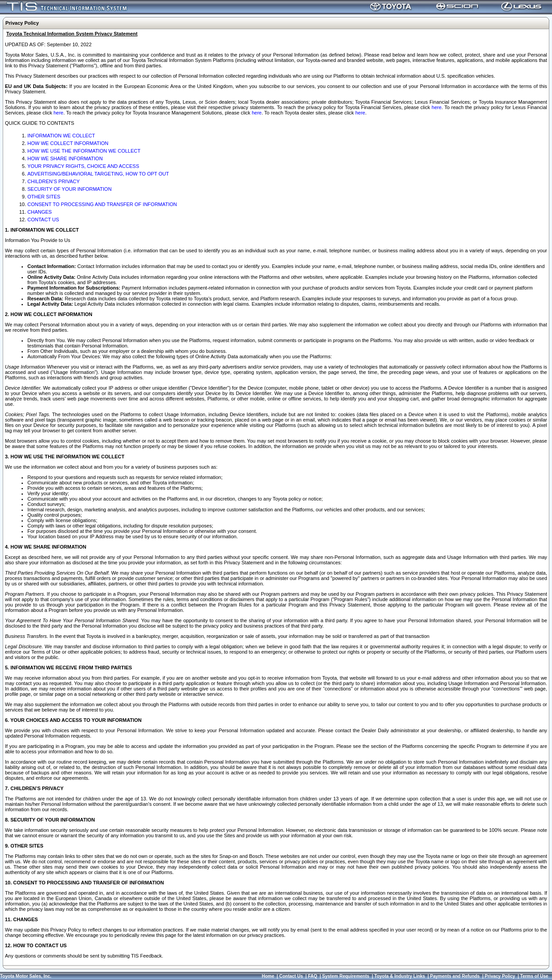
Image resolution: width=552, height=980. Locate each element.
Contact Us (291, 976)
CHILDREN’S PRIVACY (54, 181)
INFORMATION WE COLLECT (61, 136)
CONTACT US (43, 220)
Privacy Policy (500, 976)
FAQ (313, 976)
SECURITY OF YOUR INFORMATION (70, 189)
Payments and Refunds (455, 976)
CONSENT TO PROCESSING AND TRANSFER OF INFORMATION (102, 204)
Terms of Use (534, 976)
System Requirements (346, 976)
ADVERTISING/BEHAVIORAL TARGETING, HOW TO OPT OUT (98, 174)
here (437, 107)
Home (268, 976)
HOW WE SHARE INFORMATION (65, 158)
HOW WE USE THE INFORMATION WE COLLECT (84, 151)
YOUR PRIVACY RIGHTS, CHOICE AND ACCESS (83, 166)
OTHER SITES (44, 197)
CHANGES (39, 212)
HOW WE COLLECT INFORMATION (68, 143)
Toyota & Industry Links (400, 976)
